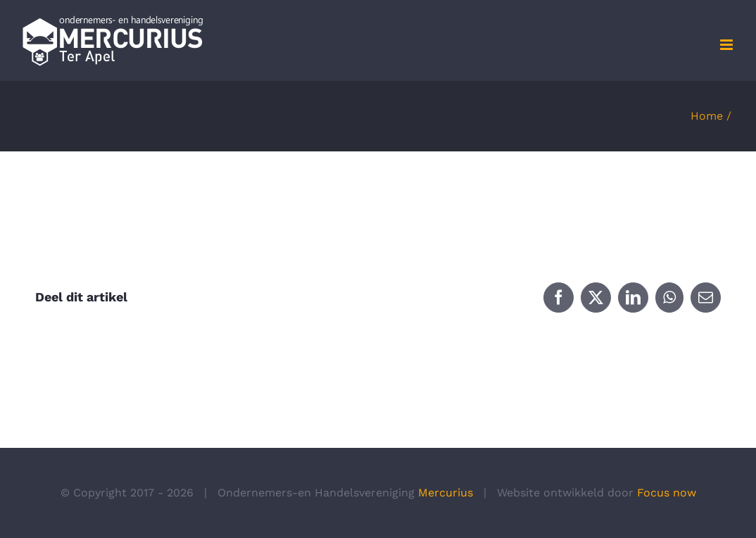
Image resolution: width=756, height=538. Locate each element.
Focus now (667, 493)
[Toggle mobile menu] (727, 45)
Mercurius (446, 493)
